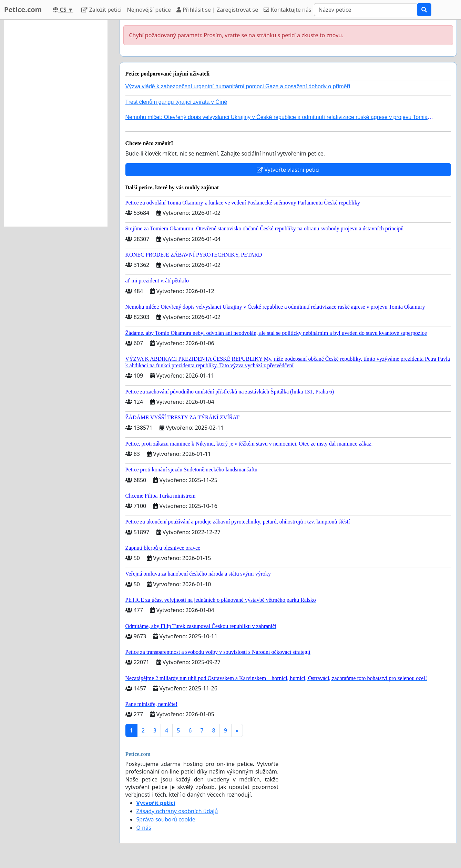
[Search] (366, 10)
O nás (144, 828)
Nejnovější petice (149, 10)
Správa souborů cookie (166, 819)
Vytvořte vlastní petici (288, 170)
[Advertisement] (56, 123)
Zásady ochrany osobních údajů (177, 811)
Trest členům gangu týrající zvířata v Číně (176, 102)
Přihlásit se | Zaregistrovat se (217, 10)
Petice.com (23, 9)
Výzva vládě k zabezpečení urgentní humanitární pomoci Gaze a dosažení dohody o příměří (238, 86)
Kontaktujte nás (287, 10)
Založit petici (101, 10)
